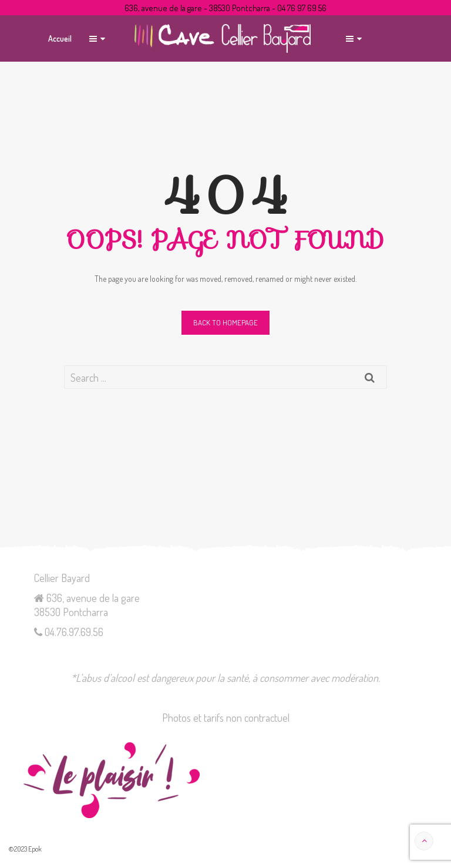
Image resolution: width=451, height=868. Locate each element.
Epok (35, 849)
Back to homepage (225, 322)
